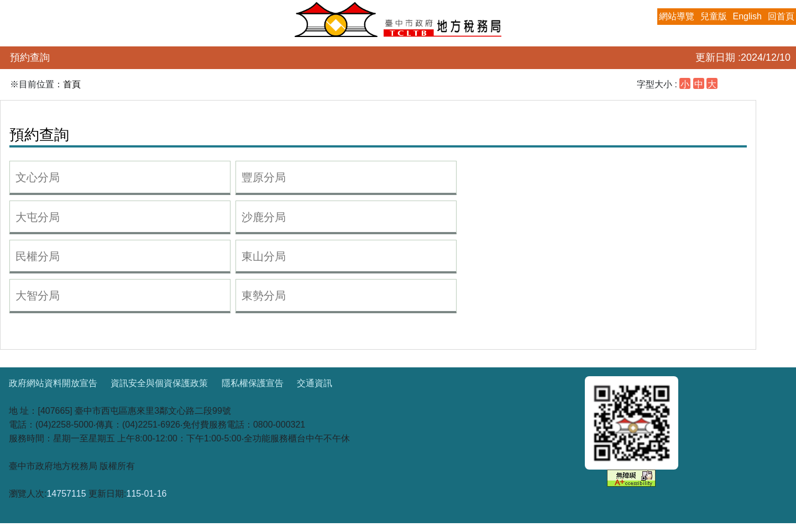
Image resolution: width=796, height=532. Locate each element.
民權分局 (38, 256)
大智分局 (38, 296)
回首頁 (781, 16)
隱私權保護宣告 (253, 383)
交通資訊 (315, 383)
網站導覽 (677, 16)
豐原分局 (264, 177)
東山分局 (264, 256)
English (747, 16)
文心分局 (38, 177)
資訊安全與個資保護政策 (159, 383)
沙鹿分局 (264, 217)
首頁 (72, 84)
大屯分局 (38, 217)
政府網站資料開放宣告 (53, 383)
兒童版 (714, 16)
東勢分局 (264, 296)
